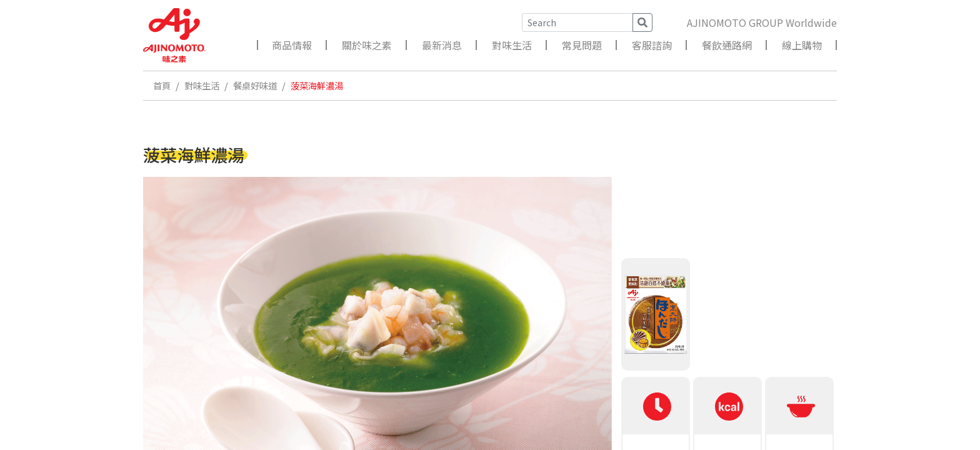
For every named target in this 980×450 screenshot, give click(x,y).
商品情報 (292, 45)
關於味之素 (367, 45)
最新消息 (442, 45)
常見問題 (582, 45)
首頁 (162, 85)
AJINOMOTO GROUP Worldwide (762, 22)
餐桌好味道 (255, 85)
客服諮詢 (652, 45)
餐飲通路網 (727, 45)
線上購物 (802, 45)
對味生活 (512, 45)
